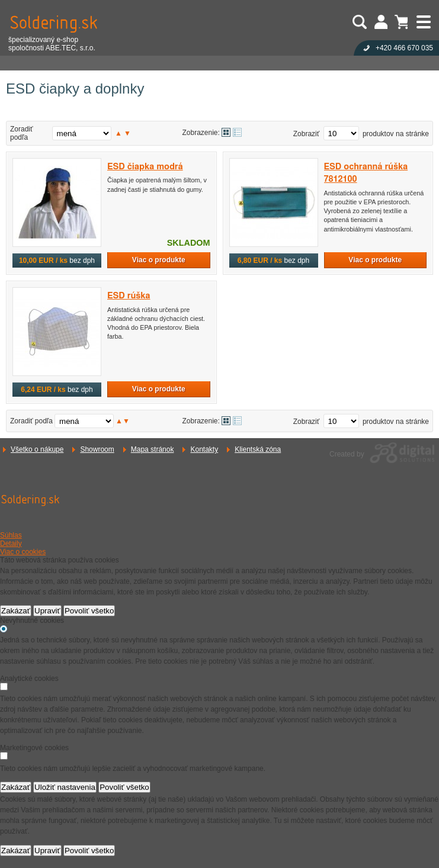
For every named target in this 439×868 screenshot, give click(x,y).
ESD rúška (129, 296)
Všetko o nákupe (37, 449)
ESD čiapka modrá (145, 167)
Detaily (11, 544)
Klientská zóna (258, 449)
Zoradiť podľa (22, 133)
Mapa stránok (153, 449)
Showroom (97, 449)
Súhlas (11, 535)
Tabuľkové (237, 132)
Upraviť (47, 611)
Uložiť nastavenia (65, 787)
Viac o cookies (23, 552)
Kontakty (204, 449)
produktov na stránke (396, 134)
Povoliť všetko (89, 611)
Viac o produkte (159, 260)
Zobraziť (307, 134)
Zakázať (16, 611)
